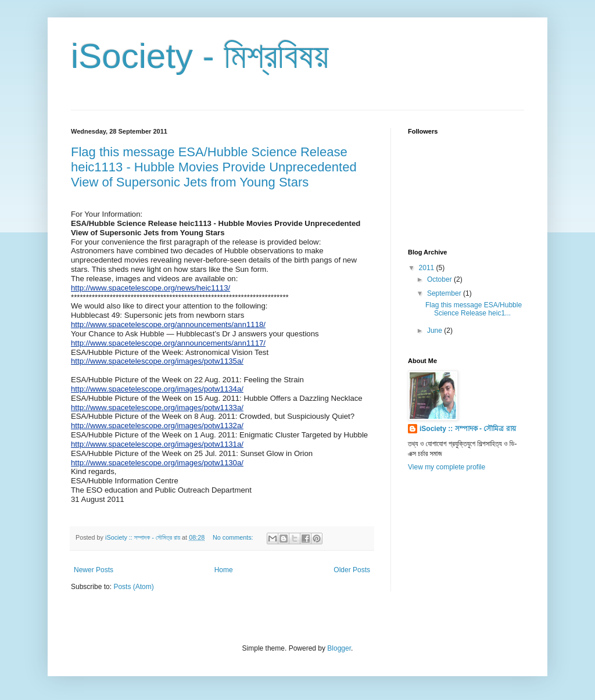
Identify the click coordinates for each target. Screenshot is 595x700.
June (436, 331)
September (445, 293)
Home (224, 570)
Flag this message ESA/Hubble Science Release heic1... (474, 309)
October (440, 279)
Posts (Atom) (133, 587)
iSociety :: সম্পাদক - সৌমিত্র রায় (468, 429)
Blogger (339, 648)
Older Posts (352, 570)
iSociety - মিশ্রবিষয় (200, 56)
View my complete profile (447, 467)
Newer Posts (94, 570)
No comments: (234, 537)
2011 (428, 268)
